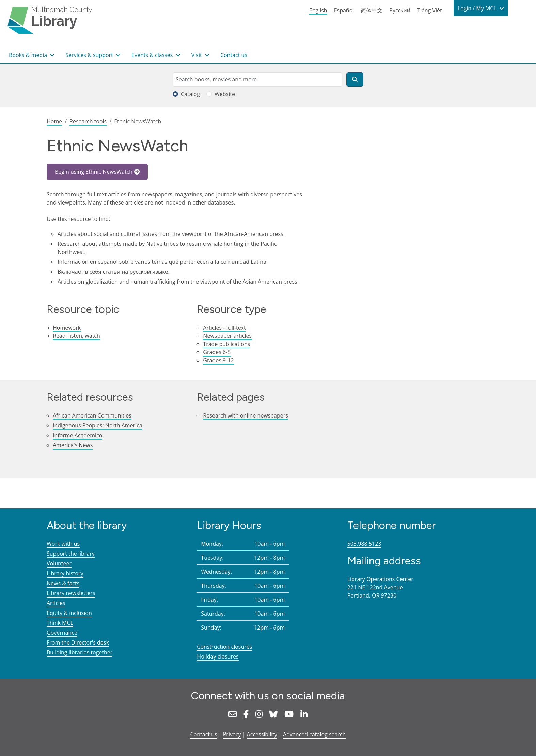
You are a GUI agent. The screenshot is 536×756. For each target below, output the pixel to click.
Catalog (190, 94)
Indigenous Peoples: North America (98, 425)
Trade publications (226, 344)
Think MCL (60, 623)
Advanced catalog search (314, 734)
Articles (56, 603)
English (318, 10)
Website (225, 94)
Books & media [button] (29, 55)
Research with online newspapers (246, 415)
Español (344, 10)
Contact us (234, 55)
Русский (400, 10)
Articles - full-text (224, 328)
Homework (67, 328)
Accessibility (262, 734)
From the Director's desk (78, 642)
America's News (73, 445)
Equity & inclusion (69, 613)
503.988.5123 (364, 544)
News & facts (63, 583)
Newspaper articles (227, 336)
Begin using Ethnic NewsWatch (94, 172)
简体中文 (372, 10)
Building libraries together (80, 652)
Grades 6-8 (217, 352)
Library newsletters (71, 593)
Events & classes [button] (153, 55)
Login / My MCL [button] (478, 8)
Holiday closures (218, 656)
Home (54, 121)
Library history (65, 573)
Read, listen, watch (76, 336)
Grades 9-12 (218, 360)
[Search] (355, 79)
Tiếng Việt (430, 10)
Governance (62, 633)
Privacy (232, 734)
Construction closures (224, 647)
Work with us (63, 544)
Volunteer (59, 563)
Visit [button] (197, 55)
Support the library (71, 554)
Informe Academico (77, 435)
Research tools (88, 121)
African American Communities (92, 415)
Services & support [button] (90, 55)
